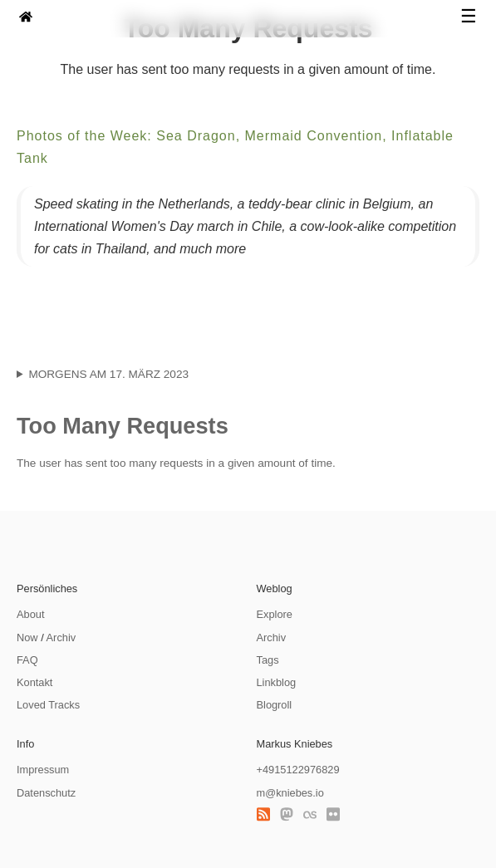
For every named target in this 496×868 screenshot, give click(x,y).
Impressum (43, 770)
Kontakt (34, 682)
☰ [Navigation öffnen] (469, 17)
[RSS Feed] (263, 815)
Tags (268, 660)
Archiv (61, 638)
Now (27, 638)
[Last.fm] (310, 815)
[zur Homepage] (26, 19)
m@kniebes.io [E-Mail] (290, 793)
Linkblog (277, 682)
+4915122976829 (298, 770)
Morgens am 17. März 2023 (108, 374)
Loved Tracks (48, 705)
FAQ (27, 660)
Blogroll (275, 705)
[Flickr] (333, 815)
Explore (275, 614)
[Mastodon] (287, 815)
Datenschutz (46, 793)
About (30, 614)
